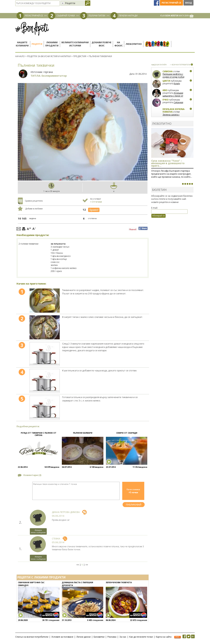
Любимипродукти (52, 44)
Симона (168, 71)
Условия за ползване (62, 637)
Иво (165, 90)
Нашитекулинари (22, 44)
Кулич (177, 84)
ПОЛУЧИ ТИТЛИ (97, 16)
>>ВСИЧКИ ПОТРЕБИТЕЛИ (180, 65)
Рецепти (37, 44)
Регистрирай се (171, 3)
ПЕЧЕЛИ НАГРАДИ (128, 16)
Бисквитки (99, 637)
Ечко (166, 100)
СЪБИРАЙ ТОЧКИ (66, 16)
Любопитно (134, 44)
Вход (189, 3)
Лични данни (84, 637)
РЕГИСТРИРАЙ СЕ (34, 16)
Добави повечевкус (102, 44)
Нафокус (119, 44)
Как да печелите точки (141, 637)
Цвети (167, 81)
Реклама (112, 637)
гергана (48, 72)
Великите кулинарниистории (75, 44)
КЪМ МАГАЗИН (177, 16)
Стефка (56, 539)
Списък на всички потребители (32, 637)
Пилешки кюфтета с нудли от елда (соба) (173, 75)
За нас (123, 637)
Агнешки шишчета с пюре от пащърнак (173, 96)
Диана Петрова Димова (66, 512)
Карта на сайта (164, 637)
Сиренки (178, 102)
